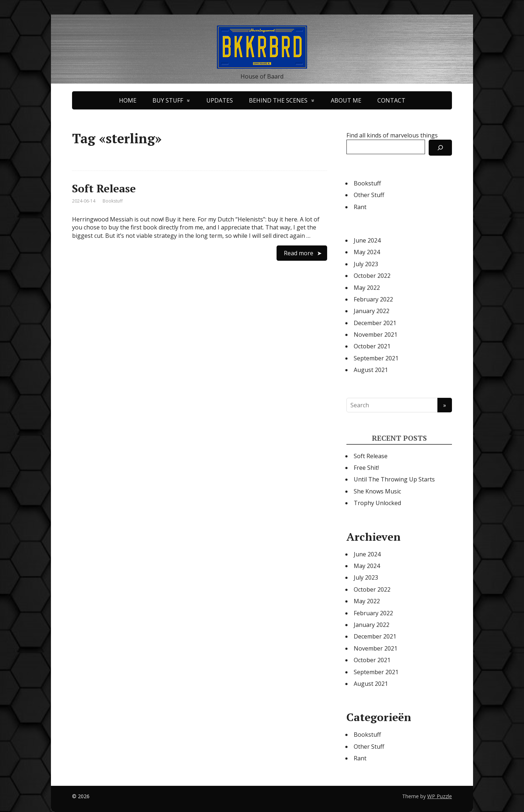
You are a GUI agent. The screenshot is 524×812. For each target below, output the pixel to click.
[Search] (440, 148)
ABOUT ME (346, 100)
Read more (299, 253)
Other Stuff (369, 195)
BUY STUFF (168, 100)
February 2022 (373, 299)
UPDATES (220, 100)
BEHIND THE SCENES (278, 100)
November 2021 (376, 335)
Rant (360, 207)
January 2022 (372, 311)
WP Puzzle (440, 796)
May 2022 (367, 288)
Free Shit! (366, 468)
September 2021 (376, 358)
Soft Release (104, 188)
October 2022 (372, 276)
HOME (128, 100)
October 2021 (372, 346)
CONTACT (391, 100)
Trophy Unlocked (377, 503)
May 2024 (367, 252)
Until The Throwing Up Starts (394, 479)
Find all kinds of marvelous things (392, 135)
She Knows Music (377, 491)
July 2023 (366, 264)
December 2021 (375, 323)
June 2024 (367, 240)
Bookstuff (113, 201)
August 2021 (371, 370)
